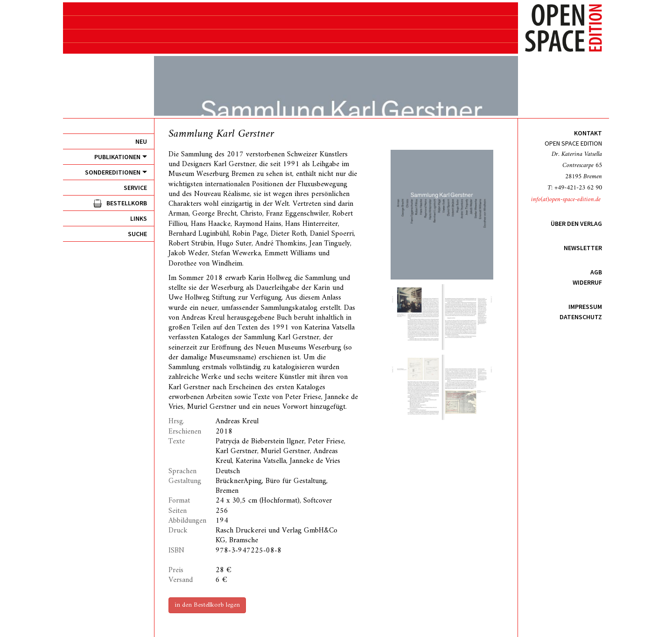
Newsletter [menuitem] (583, 248)
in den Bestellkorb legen (207, 605)
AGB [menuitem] (596, 272)
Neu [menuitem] (141, 141)
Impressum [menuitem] (585, 307)
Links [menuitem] (139, 218)
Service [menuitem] (135, 188)
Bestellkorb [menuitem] (127, 203)
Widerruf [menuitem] (587, 282)
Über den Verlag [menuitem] (576, 224)
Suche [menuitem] (137, 234)
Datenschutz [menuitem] (581, 317)
